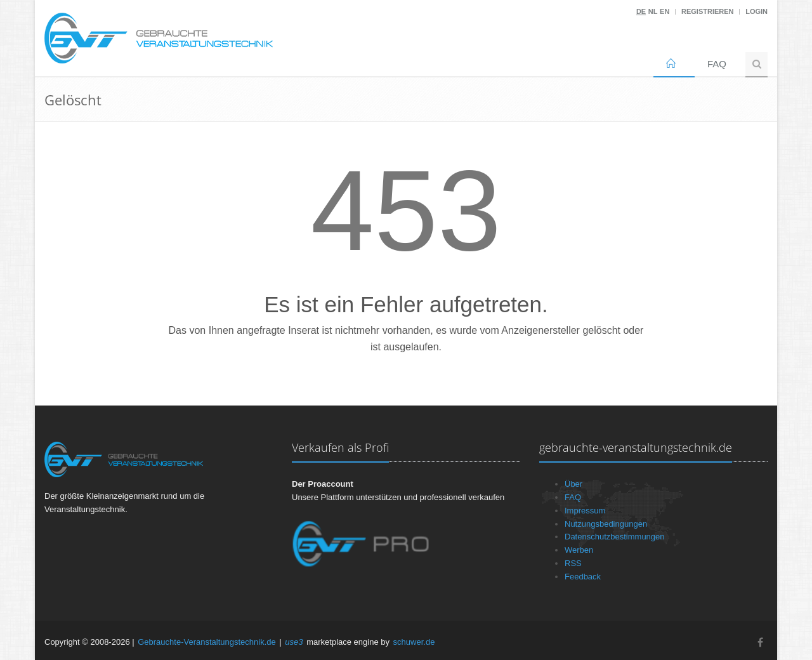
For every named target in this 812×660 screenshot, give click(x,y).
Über (573, 484)
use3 (294, 642)
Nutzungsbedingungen (606, 524)
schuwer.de (414, 642)
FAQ (717, 64)
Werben (579, 550)
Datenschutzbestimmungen (615, 537)
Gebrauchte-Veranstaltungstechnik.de (207, 642)
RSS (573, 563)
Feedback (583, 577)
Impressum (585, 511)
